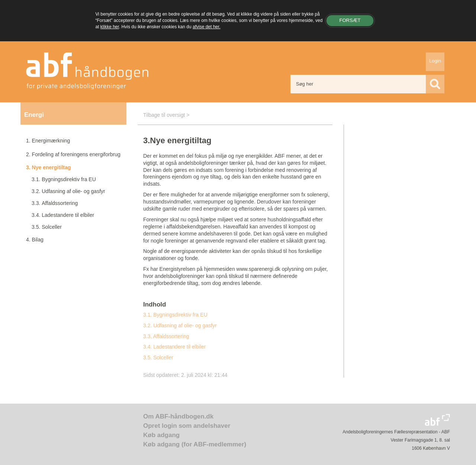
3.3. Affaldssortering (166, 336)
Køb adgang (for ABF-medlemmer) (195, 444)
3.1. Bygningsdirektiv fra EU (175, 315)
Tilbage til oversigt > (166, 115)
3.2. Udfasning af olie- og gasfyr (180, 325)
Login (435, 61)
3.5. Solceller (158, 357)
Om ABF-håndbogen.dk (178, 416)
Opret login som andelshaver (187, 426)
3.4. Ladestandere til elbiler (174, 347)
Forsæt (350, 20)
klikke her (110, 27)
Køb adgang (161, 435)
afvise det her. (207, 27)
